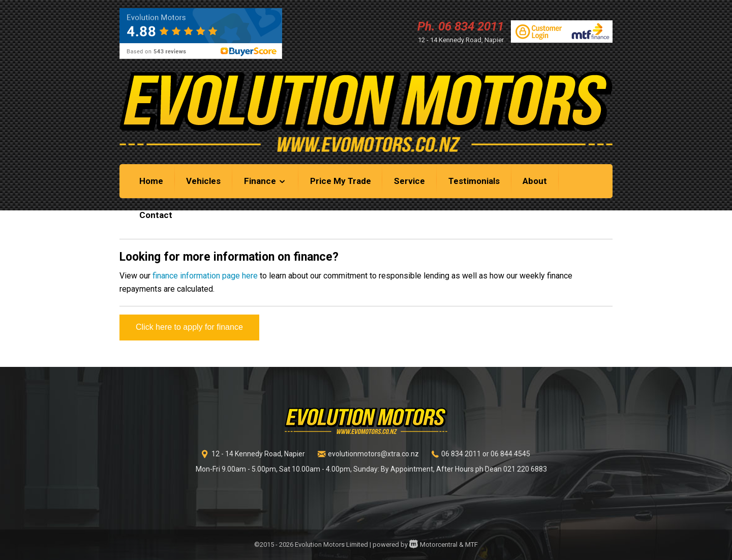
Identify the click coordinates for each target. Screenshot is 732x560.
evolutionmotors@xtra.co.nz (373, 454)
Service (409, 181)
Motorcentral (433, 545)
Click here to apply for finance (189, 327)
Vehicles (203, 181)
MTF (471, 545)
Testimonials (474, 181)
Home (151, 181)
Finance (265, 181)
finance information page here (205, 276)
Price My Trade (341, 181)
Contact (156, 215)
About (535, 181)
